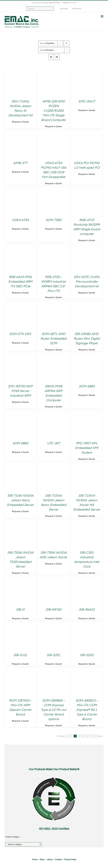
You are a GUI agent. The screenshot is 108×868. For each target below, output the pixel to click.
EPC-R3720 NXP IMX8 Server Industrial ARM (20, 391)
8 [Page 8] (95, 736)
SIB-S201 (54, 655)
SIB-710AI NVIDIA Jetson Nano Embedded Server (20, 500)
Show (47, 50)
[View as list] (57, 57)
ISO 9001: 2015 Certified (54, 829)
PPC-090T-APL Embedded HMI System (87, 448)
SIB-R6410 (87, 610)
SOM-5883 (20, 443)
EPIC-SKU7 (87, 102)
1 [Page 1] (67, 736)
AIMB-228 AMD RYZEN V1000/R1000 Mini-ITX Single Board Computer (54, 111)
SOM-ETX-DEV (20, 334)
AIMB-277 (20, 163)
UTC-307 (54, 443)
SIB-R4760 (54, 610)
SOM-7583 (54, 220)
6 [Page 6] (87, 736)
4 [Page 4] (79, 736)
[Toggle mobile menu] (102, 16)
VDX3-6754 (20, 220)
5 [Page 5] (83, 736)
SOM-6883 (87, 386)
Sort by (47, 43)
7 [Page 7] (91, 736)
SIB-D (20, 610)
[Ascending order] (66, 43)
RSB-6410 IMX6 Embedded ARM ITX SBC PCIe (20, 282)
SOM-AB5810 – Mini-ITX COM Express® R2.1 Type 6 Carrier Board (87, 710)
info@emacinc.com (69, 3)
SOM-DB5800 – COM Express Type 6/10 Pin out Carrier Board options (54, 710)
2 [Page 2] (71, 736)
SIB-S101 (20, 655)
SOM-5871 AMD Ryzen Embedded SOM (54, 339)
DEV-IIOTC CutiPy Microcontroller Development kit (87, 282)
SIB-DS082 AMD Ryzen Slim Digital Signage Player (87, 339)
